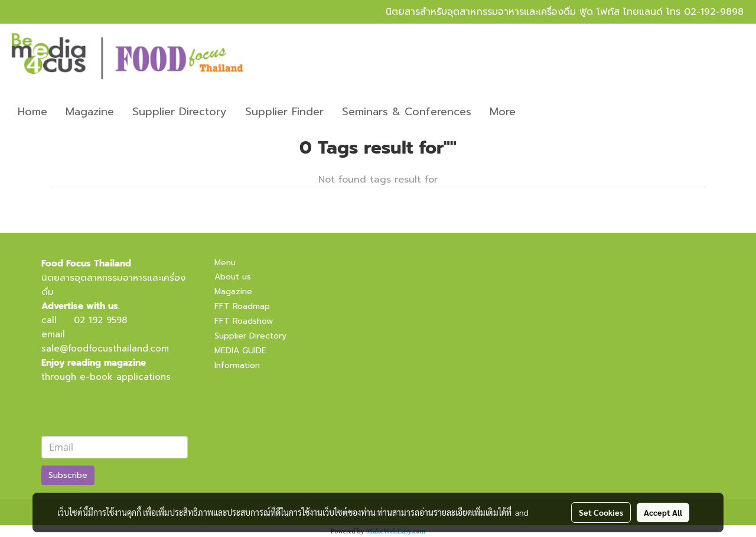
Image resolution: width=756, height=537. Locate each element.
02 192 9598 (100, 320)
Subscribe (68, 475)
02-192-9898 (714, 12)
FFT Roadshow (244, 321)
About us (233, 277)
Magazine (90, 112)
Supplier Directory (180, 112)
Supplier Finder (284, 112)
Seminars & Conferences (407, 112)
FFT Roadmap (242, 306)
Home (32, 112)
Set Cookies (601, 512)
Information (237, 365)
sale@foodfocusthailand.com (105, 349)
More (503, 112)
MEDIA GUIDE (240, 351)
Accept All (663, 512)
